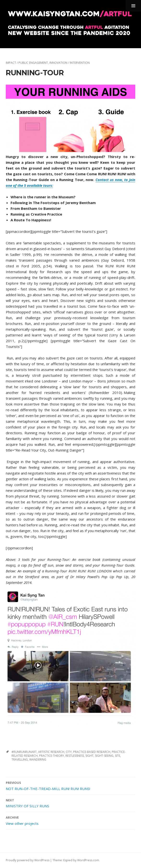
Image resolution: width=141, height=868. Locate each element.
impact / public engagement (27, 63)
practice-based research (92, 752)
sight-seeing (104, 756)
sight (89, 756)
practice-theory (52, 756)
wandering (38, 759)
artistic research (51, 752)
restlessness (75, 756)
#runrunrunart (24, 752)
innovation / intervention (70, 63)
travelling (20, 759)
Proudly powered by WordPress (28, 860)
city (69, 752)
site (117, 756)
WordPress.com (88, 860)
